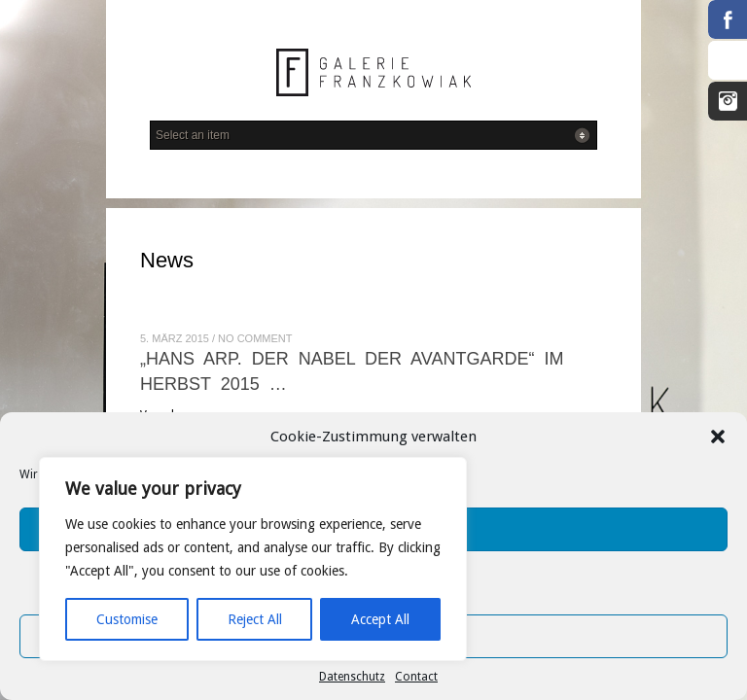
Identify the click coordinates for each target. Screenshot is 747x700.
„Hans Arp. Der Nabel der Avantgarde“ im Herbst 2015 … (352, 371)
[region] (253, 559)
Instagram (728, 101)
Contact (416, 677)
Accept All (380, 619)
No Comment (255, 338)
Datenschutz (352, 677)
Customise (127, 619)
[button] (718, 437)
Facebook (728, 19)
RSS (728, 60)
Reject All (255, 619)
